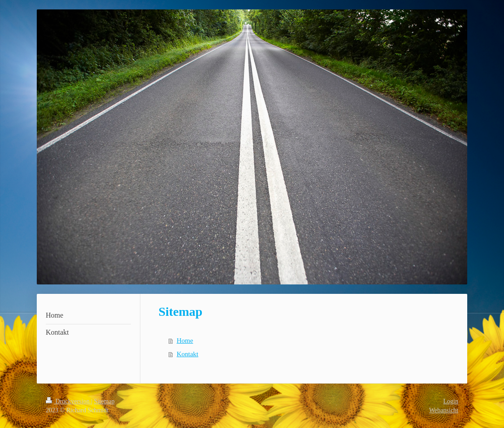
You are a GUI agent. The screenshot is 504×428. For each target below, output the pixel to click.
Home (185, 341)
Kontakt (187, 354)
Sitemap (104, 401)
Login (451, 401)
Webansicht (444, 410)
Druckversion (68, 401)
